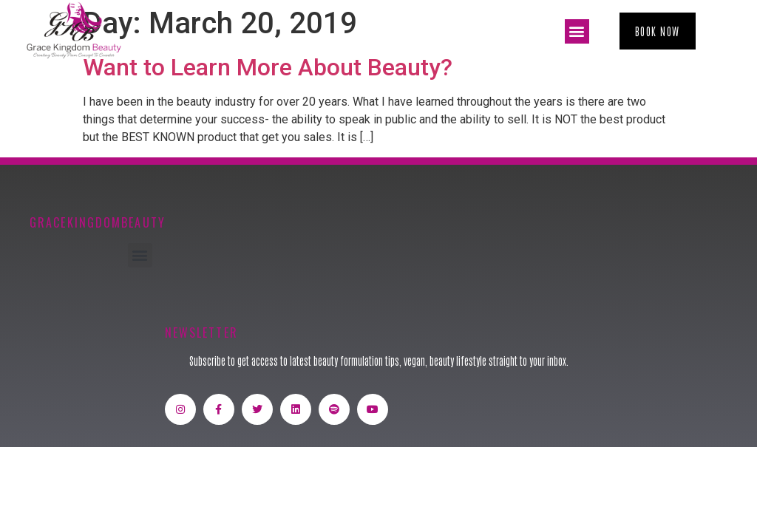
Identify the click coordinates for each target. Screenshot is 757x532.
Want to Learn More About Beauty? (268, 67)
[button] (577, 31)
